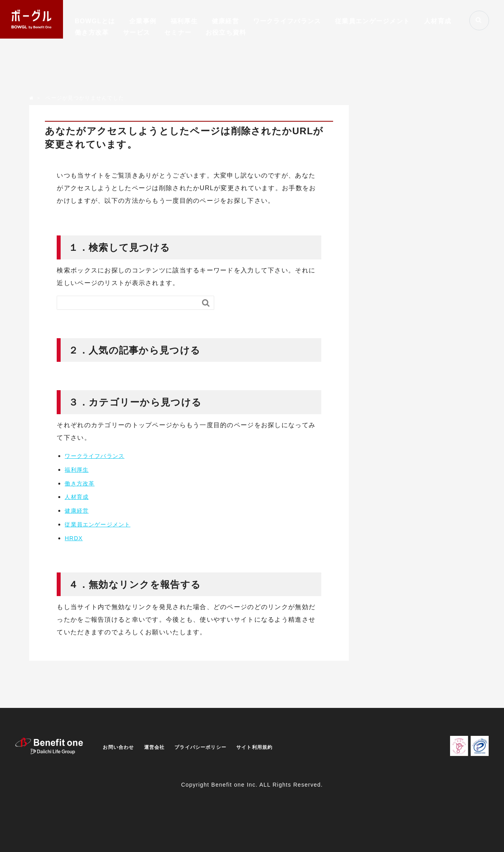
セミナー (178, 32)
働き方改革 (92, 32)
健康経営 (225, 21)
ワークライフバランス (287, 21)
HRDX (74, 538)
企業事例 (143, 21)
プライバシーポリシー (213, 747)
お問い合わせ (121, 747)
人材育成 (438, 21)
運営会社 (161, 747)
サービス (136, 32)
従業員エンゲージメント (372, 21)
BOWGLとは (95, 21)
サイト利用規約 (274, 747)
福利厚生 (184, 21)
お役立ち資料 (226, 32)
